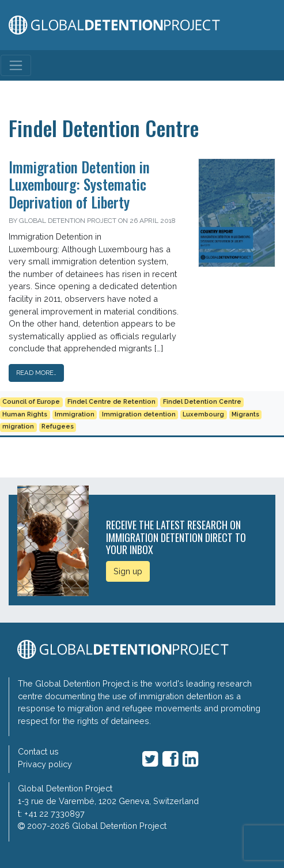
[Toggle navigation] (16, 65)
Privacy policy (45, 764)
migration (18, 427)
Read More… (36, 373)
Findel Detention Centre (202, 402)
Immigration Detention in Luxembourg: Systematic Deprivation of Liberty (79, 184)
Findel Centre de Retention (111, 402)
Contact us (38, 751)
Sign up (128, 571)
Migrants (245, 414)
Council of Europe (31, 402)
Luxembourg (203, 414)
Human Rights (25, 414)
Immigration (75, 414)
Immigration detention (139, 414)
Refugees (58, 427)
